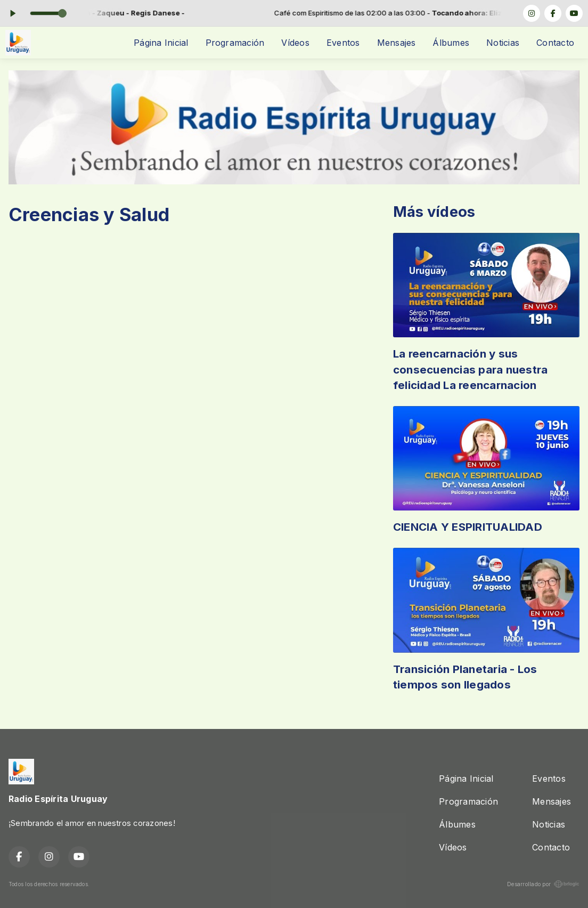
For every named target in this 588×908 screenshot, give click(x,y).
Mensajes (397, 43)
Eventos (343, 43)
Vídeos (295, 43)
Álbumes (451, 43)
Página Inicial (161, 43)
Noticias (503, 43)
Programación (235, 43)
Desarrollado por (543, 884)
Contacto (555, 43)
